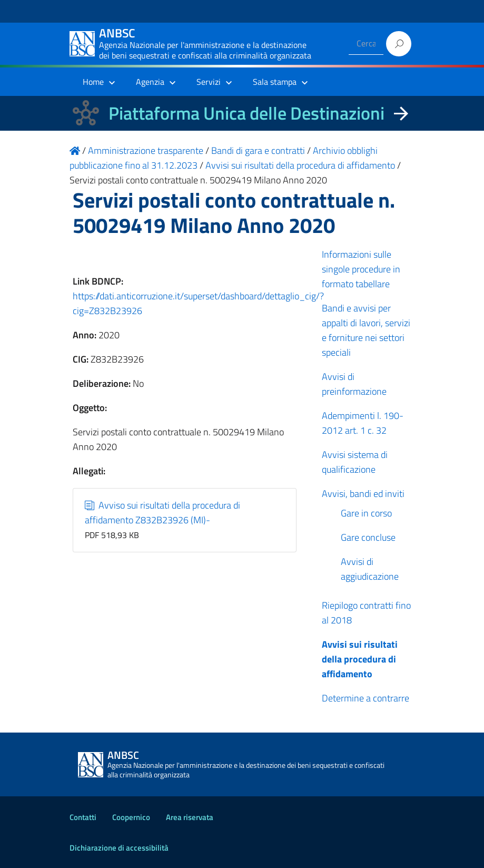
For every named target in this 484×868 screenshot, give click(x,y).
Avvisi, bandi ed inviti (363, 494)
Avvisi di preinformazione (354, 384)
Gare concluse (368, 537)
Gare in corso (366, 513)
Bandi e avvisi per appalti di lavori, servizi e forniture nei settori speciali (366, 330)
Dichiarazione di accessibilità (119, 848)
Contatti (83, 817)
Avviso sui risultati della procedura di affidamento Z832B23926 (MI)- (162, 513)
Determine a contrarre (366, 698)
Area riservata (190, 817)
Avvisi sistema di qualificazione (355, 462)
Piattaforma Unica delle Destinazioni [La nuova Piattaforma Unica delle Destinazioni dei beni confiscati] (246, 113)
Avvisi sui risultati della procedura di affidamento (360, 659)
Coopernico (131, 817)
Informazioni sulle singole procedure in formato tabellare (361, 269)
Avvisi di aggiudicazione (370, 569)
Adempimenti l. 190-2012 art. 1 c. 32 (363, 423)
